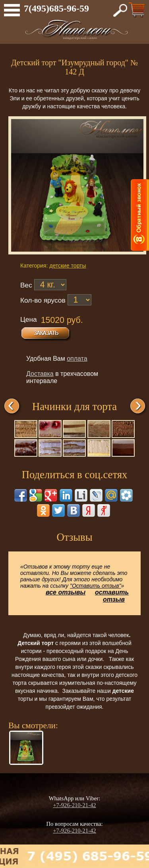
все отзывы (66, 592)
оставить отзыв (112, 596)
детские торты (68, 266)
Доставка (40, 374)
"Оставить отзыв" (96, 586)
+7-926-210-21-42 (74, 805)
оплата (77, 359)
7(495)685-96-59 (56, 8)
